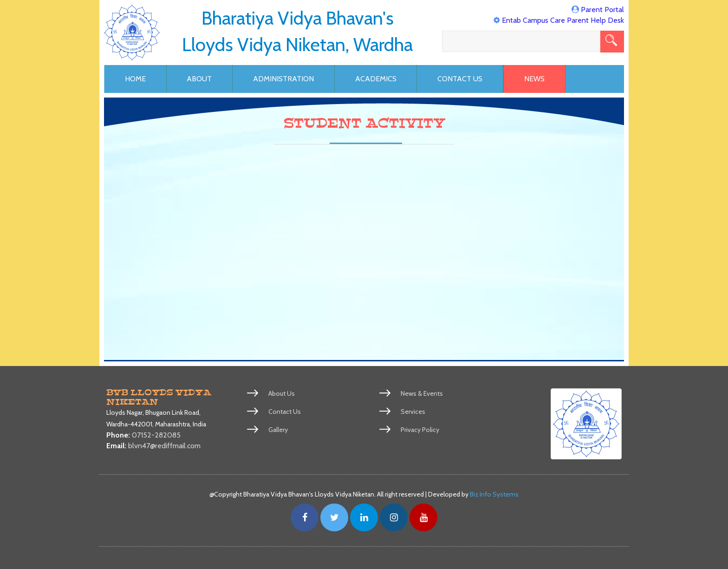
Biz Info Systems (494, 494)
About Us (282, 393)
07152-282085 (156, 435)
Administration (283, 79)
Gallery (278, 430)
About (199, 79)
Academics (376, 79)
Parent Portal (602, 10)
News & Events (422, 393)
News (534, 79)
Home (135, 79)
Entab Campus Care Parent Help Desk (563, 20)
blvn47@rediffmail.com (164, 446)
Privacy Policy (420, 430)
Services (413, 412)
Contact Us (460, 79)
